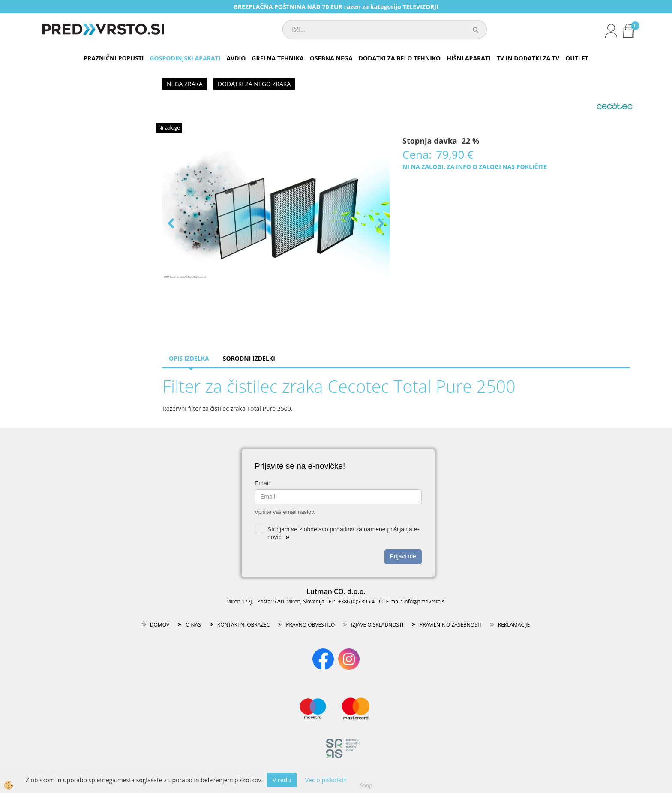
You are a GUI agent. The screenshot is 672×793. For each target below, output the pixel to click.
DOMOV (160, 625)
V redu (282, 780)
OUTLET (577, 58)
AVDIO (236, 58)
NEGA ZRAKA (185, 84)
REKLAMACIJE (514, 625)
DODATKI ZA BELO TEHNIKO (400, 58)
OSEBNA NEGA (331, 58)
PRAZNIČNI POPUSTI (114, 58)
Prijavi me (403, 556)
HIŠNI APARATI (468, 58)
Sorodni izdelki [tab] (249, 358)
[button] (380, 224)
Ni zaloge (169, 128)
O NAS (193, 625)
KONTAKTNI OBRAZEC (244, 625)
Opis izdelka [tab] (189, 358)
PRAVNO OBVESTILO (310, 625)
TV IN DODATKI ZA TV (528, 58)
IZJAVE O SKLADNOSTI (377, 625)
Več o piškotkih (326, 780)
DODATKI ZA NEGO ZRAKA (254, 84)
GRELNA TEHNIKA (277, 58)
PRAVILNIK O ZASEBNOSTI (451, 625)
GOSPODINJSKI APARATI (185, 58)
